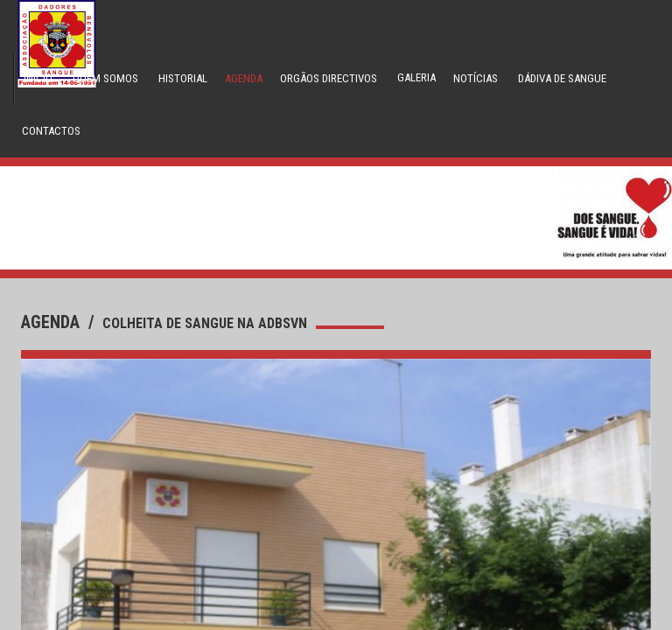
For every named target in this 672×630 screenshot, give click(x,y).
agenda (52, 322)
